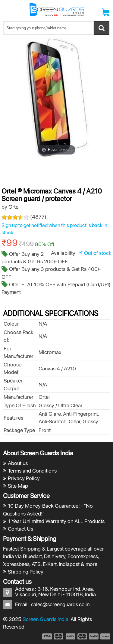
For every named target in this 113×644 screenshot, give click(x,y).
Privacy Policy (24, 478)
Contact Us (20, 529)
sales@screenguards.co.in (60, 604)
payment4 (83, 636)
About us (18, 463)
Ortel (14, 207)
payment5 (94, 636)
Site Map (18, 486)
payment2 (59, 636)
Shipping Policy (26, 572)
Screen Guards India (46, 619)
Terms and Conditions (32, 471)
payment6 (105, 636)
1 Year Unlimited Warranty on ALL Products (56, 521)
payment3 (71, 636)
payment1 (47, 636)
